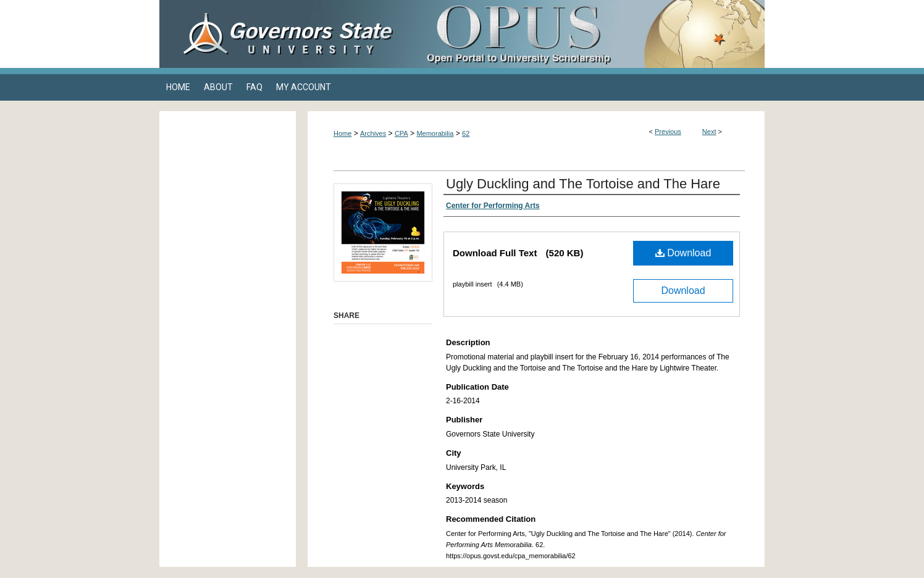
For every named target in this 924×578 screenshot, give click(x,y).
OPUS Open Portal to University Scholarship (586, 34)
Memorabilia (435, 133)
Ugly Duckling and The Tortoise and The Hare (583, 184)
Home (342, 133)
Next (709, 132)
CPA (401, 133)
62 (466, 133)
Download (683, 253)
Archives (373, 133)
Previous (668, 132)
